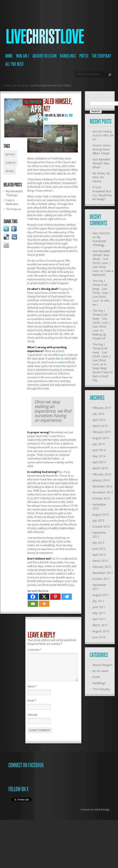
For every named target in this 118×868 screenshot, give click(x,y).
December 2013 (102, 486)
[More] (44, 604)
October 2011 (101, 579)
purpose (11, 163)
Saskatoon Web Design (95, 815)
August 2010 (101, 631)
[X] (44, 597)
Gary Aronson (101, 233)
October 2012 (101, 527)
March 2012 (100, 561)
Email (32, 706)
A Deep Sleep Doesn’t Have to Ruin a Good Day (103, 372)
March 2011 (100, 625)
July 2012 (98, 543)
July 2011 (98, 601)
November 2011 (103, 573)
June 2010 (99, 637)
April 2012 (99, 555)
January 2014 (101, 480)
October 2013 (101, 499)
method (10, 155)
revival (10, 171)
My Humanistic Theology (99, 241)
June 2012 (99, 549)
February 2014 (102, 474)
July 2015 (98, 414)
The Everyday (101, 56)
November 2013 (103, 492)
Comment (35, 650)
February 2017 (102, 408)
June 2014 (99, 450)
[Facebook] (33, 597)
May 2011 (99, 613)
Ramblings (68, 56)
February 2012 (102, 567)
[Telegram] (67, 597)
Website (32, 720)
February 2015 (102, 432)
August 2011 (101, 595)
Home (9, 56)
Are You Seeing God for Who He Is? (103, 135)
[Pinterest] (55, 597)
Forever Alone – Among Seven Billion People (102, 149)
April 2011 (99, 619)
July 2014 (98, 444)
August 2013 (101, 515)
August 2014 (101, 438)
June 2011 (99, 607)
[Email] (33, 604)
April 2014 (99, 462)
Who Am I (23, 56)
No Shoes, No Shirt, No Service (101, 177)
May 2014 (99, 456)
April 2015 (99, 420)
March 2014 (100, 468)
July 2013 (98, 521)
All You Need (14, 64)
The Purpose (13, 209)
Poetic (84, 56)
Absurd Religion (45, 56)
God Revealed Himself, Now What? (101, 163)
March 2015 (100, 426)
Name (32, 691)
